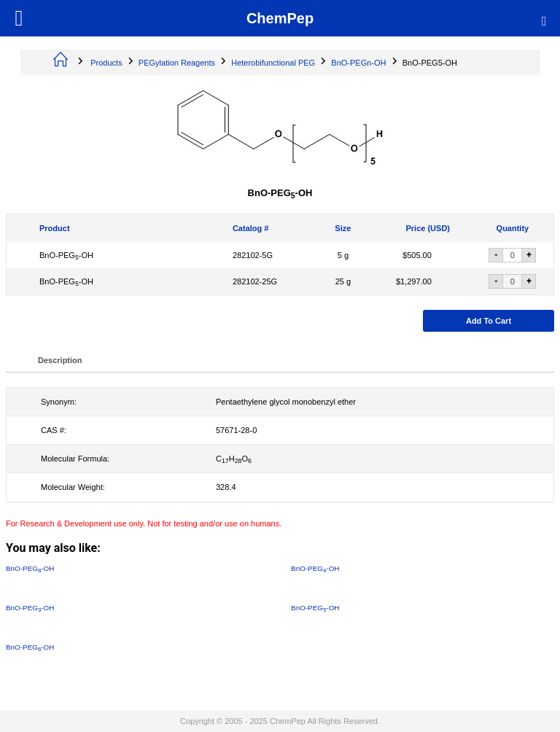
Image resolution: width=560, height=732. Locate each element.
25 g (343, 281)
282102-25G (255, 281)
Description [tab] (60, 360)
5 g (343, 255)
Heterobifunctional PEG (273, 63)
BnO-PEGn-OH (358, 63)
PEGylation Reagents (177, 63)
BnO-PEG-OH (66, 255)
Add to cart (489, 321)
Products (106, 63)
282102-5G (253, 255)
